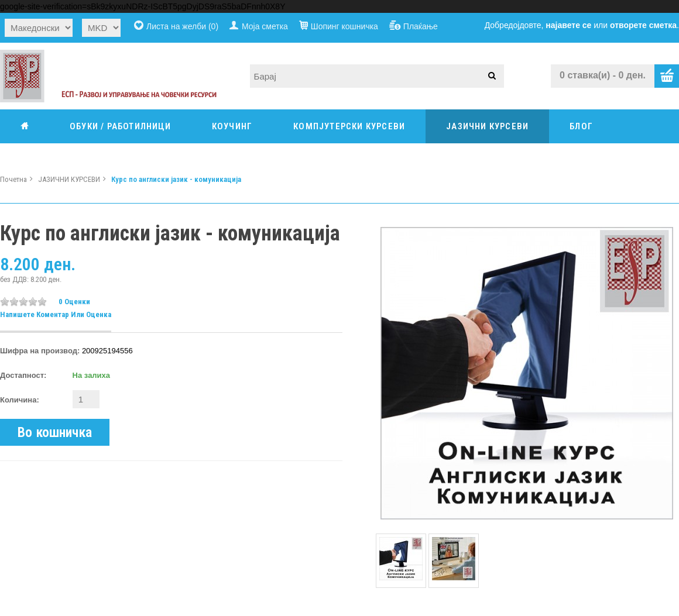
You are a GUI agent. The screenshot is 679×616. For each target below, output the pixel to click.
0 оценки (74, 302)
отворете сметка (643, 25)
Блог (581, 126)
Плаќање (421, 26)
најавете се (568, 25)
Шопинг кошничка (344, 26)
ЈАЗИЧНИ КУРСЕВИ (487, 126)
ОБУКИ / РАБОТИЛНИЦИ (120, 126)
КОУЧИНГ (232, 126)
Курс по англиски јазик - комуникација (176, 179)
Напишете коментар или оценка (56, 314)
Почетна (13, 179)
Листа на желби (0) (182, 26)
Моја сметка (265, 26)
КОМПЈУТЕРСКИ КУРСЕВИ (349, 126)
